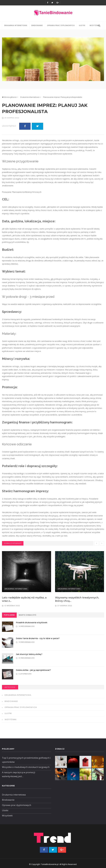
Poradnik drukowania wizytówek (33, 623)
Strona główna (9, 97)
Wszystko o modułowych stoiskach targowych (26, 767)
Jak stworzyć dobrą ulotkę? (30, 654)
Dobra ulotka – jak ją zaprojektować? (35, 670)
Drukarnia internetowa (16, 25)
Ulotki (82, 25)
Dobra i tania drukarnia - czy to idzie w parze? (39, 638)
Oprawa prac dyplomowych (61, 25)
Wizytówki (11, 719)
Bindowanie (37, 25)
